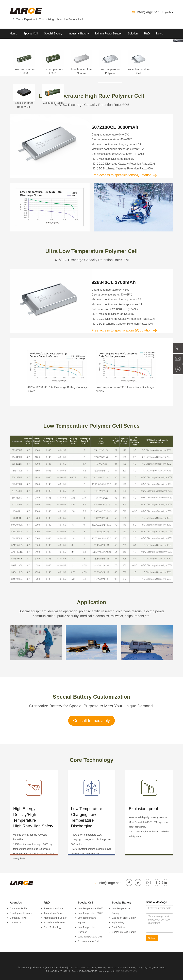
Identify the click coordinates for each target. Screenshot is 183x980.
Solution (133, 34)
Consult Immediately (91, 721)
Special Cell (30, 34)
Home (14, 34)
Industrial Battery (79, 34)
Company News (18, 918)
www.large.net (107, 971)
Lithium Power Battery (108, 34)
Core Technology (53, 927)
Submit (152, 938)
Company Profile (19, 908)
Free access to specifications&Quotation (124, 175)
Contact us (34, 44)
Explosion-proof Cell (88, 941)
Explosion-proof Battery (124, 918)
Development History (21, 913)
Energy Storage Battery (124, 932)
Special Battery (53, 34)
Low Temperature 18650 (91, 908)
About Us (15, 44)
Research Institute (53, 908)
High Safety (118, 923)
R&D (147, 34)
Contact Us (16, 923)
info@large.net (147, 12)
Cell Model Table (53, 103)
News (159, 34)
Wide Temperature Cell (90, 937)
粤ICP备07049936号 (127, 971)
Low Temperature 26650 (91, 913)
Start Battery (119, 927)
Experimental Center (55, 923)
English (168, 12)
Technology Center (54, 913)
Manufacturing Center (55, 918)
